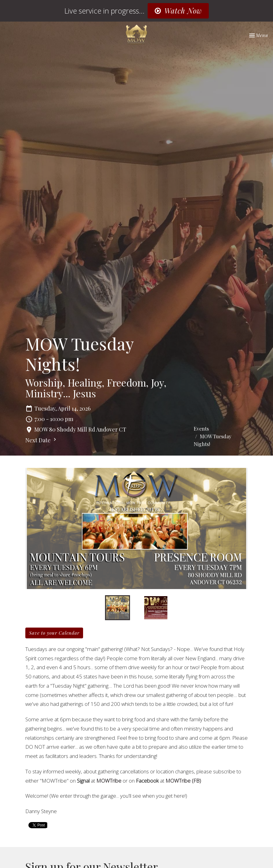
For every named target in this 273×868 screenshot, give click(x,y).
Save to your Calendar (54, 633)
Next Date (42, 440)
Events (201, 429)
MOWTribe (109, 781)
